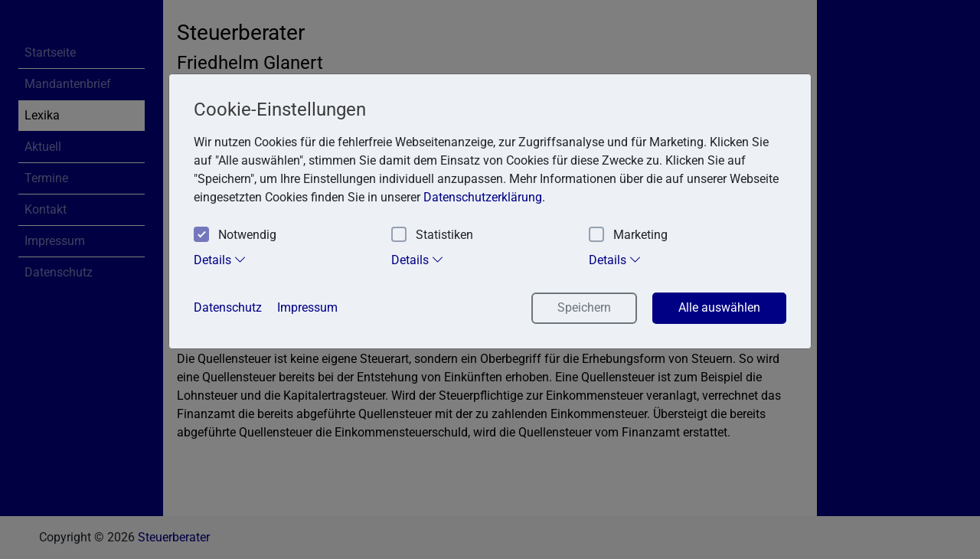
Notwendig (235, 235)
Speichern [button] (584, 307)
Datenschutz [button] (228, 307)
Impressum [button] (307, 307)
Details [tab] (220, 260)
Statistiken (432, 235)
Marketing (628, 235)
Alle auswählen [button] (719, 307)
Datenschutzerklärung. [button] (484, 197)
